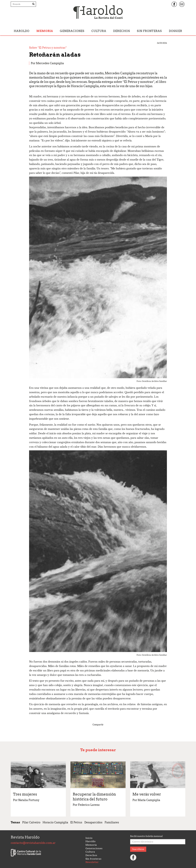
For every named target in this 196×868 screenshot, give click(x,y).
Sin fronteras (149, 31)
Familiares (112, 822)
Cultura (99, 31)
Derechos (122, 31)
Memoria (45, 31)
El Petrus (76, 822)
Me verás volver (147, 794)
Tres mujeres (25, 794)
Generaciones (72, 31)
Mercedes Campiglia (50, 63)
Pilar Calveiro (31, 822)
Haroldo (22, 31)
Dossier (176, 31)
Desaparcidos (93, 822)
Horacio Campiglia (55, 822)
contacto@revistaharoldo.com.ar (33, 843)
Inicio (89, 838)
